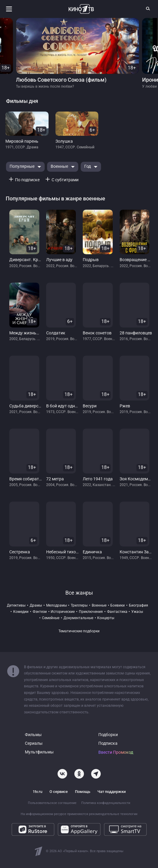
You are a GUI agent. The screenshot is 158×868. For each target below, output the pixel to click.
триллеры (79, 605)
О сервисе (59, 792)
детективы (16, 605)
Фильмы (33, 735)
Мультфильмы (39, 752)
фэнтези (40, 612)
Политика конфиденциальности (106, 803)
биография (139, 605)
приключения (91, 612)
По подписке (27, 180)
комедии (21, 612)
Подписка (108, 743)
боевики (118, 605)
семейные (51, 618)
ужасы (137, 612)
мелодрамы (57, 605)
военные (99, 605)
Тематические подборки (79, 631)
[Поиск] (148, 8)
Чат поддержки (112, 792)
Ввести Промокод (116, 752)
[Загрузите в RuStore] (33, 829)
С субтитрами (65, 180)
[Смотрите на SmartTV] (125, 829)
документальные (78, 618)
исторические (63, 612)
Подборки (108, 735)
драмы (36, 605)
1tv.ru (37, 792)
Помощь (83, 792)
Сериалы (34, 743)
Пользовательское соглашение (52, 803)
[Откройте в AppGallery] (79, 829)
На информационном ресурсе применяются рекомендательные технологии (79, 814)
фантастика (117, 612)
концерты (106, 618)
